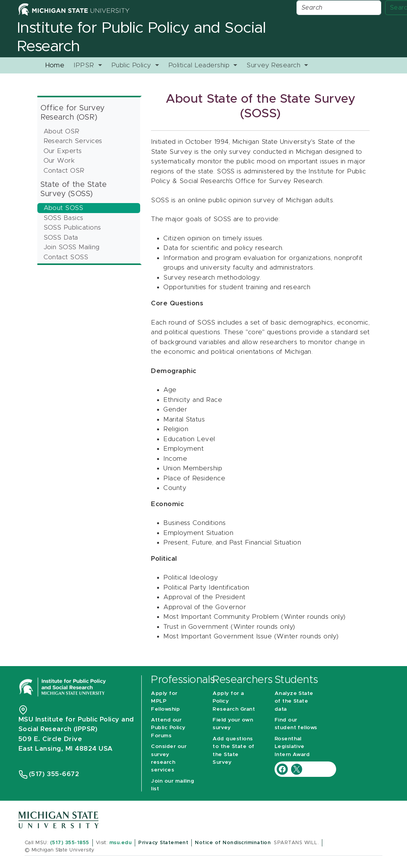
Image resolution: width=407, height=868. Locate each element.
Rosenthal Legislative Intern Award (292, 747)
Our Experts (63, 151)
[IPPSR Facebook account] (283, 769)
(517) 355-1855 (70, 843)
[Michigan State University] (59, 819)
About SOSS (64, 208)
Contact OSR (64, 171)
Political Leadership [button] (200, 65)
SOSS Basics (64, 218)
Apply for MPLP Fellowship (165, 701)
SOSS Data (61, 237)
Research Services (73, 141)
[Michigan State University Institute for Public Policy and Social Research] (63, 687)
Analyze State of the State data (294, 701)
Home (55, 65)
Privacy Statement (163, 843)
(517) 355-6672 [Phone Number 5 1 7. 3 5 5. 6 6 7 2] (54, 774)
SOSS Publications (72, 227)
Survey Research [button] (275, 65)
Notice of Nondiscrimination (233, 843)
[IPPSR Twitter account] (296, 769)
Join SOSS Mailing (72, 247)
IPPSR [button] (85, 65)
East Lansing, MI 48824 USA (67, 749)
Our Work (59, 161)
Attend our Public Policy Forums (168, 728)
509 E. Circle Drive (50, 739)
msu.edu (121, 843)
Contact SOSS (66, 257)
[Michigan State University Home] (74, 9)
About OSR (62, 131)
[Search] (339, 8)
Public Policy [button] (132, 65)
